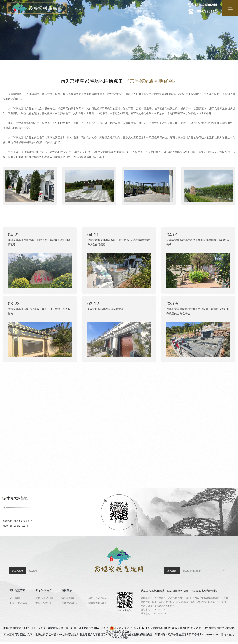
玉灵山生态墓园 (18, 605)
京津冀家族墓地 (97, 605)
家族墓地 (67, 593)
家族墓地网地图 (181, 630)
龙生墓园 (15, 600)
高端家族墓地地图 (161, 630)
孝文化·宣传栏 (44, 593)
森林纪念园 (68, 600)
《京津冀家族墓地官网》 (151, 81)
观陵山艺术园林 (97, 600)
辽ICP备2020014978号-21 (94, 630)
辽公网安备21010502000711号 (132, 630)
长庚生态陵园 (69, 605)
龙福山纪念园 (43, 605)
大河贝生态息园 (45, 600)
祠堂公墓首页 (17, 593)
